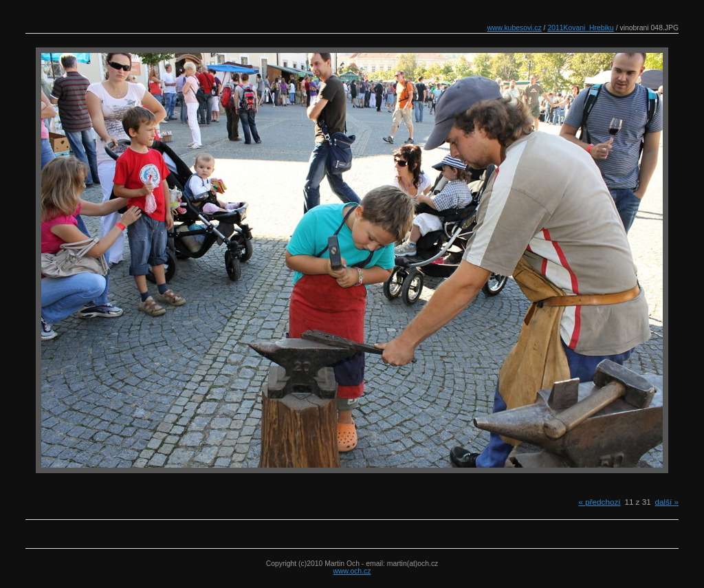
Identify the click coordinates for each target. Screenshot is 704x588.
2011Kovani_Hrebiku (580, 28)
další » (667, 502)
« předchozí (599, 502)
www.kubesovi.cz (515, 28)
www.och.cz (352, 571)
